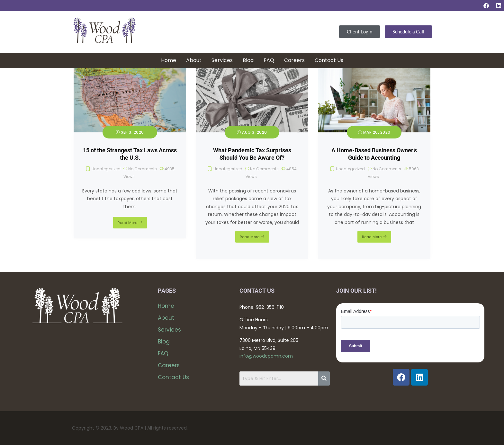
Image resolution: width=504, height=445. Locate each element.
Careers (294, 60)
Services (222, 60)
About (194, 60)
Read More (127, 223)
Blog (248, 60)
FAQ (269, 60)
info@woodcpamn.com (266, 356)
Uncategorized (106, 169)
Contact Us (329, 60)
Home (169, 60)
